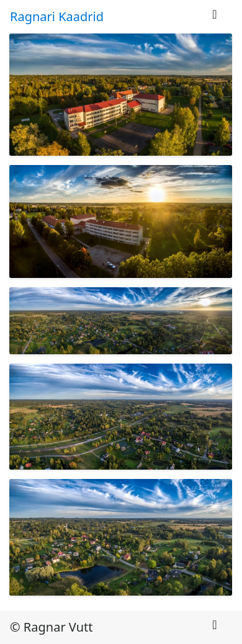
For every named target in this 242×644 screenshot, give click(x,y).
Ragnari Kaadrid (57, 16)
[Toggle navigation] (215, 17)
